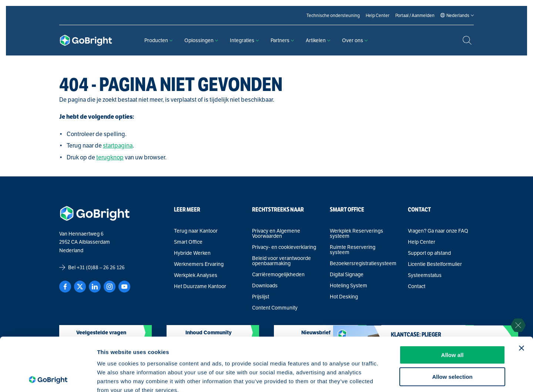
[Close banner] (522, 295)
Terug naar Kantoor (196, 231)
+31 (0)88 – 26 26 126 (101, 267)
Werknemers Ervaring (199, 264)
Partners (282, 40)
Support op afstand (429, 253)
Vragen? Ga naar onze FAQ (438, 231)
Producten (158, 40)
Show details (388, 377)
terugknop (110, 157)
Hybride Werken (192, 253)
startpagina (118, 146)
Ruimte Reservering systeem (353, 250)
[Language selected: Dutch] (458, 16)
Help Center (422, 242)
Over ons (355, 40)
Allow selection (452, 323)
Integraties (244, 40)
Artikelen (318, 40)
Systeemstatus (425, 275)
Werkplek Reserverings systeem (356, 233)
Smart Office (188, 242)
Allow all (452, 302)
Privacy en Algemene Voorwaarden (276, 233)
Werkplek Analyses (196, 275)
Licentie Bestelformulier (435, 264)
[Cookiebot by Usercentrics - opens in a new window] (48, 378)
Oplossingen (201, 40)
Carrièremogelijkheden (278, 274)
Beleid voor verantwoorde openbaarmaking (281, 261)
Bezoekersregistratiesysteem (363, 263)
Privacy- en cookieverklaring (284, 247)
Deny (452, 345)
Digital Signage (347, 274)
